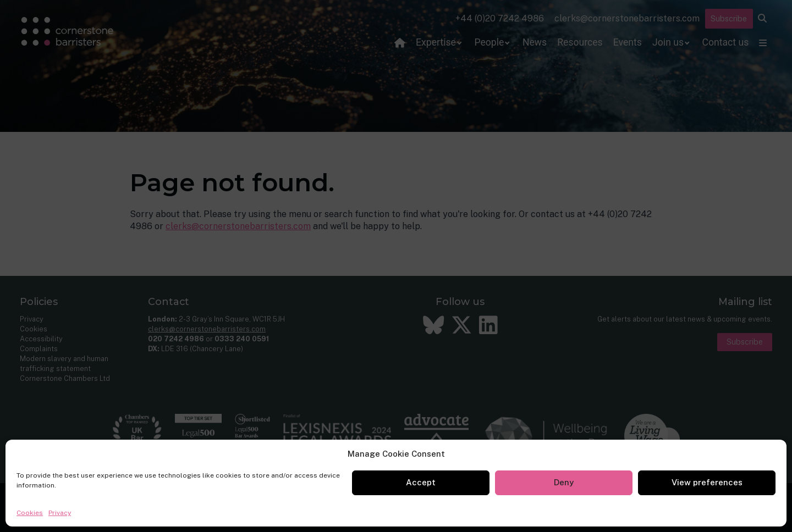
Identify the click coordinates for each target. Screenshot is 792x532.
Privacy (60, 513)
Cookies (30, 513)
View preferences (707, 482)
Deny (564, 482)
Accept (421, 482)
